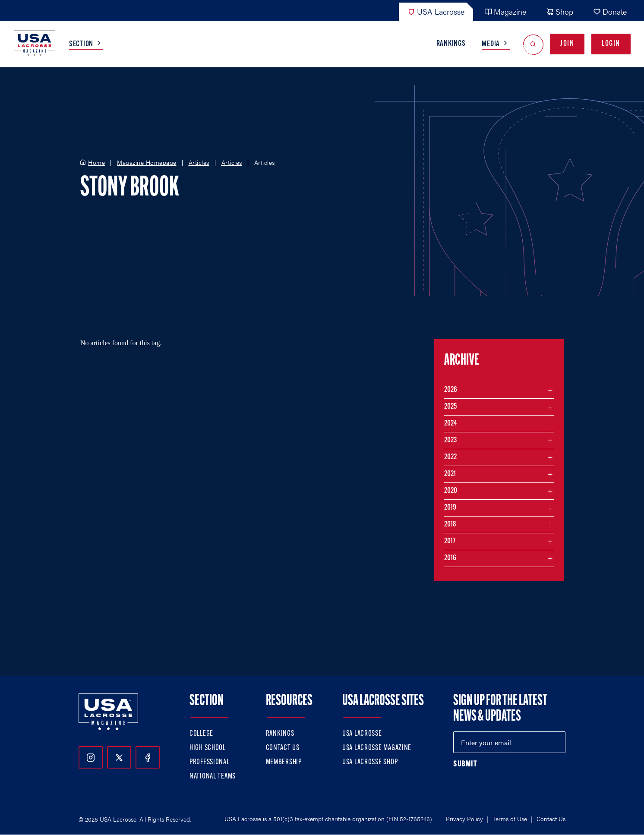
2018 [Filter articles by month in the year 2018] (450, 525)
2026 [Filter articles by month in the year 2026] (451, 390)
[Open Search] (533, 44)
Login (611, 44)
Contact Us (283, 748)
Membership (284, 762)
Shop (560, 11)
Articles (199, 163)
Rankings (451, 44)
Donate (610, 11)
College (201, 734)
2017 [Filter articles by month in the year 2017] (450, 541)
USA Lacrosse (436, 11)
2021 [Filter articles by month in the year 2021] (450, 474)
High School (208, 748)
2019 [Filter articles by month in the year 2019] (450, 508)
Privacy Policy (464, 819)
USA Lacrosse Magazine (377, 748)
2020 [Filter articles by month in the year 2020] (451, 491)
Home (96, 163)
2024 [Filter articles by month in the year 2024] (451, 424)
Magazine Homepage (147, 163)
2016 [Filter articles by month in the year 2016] (450, 558)
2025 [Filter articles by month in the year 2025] (450, 407)
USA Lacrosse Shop (370, 762)
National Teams (213, 777)
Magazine (505, 11)
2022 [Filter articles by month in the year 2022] (450, 457)
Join (567, 44)
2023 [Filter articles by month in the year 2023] (450, 440)
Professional (210, 762)
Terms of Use (510, 819)
